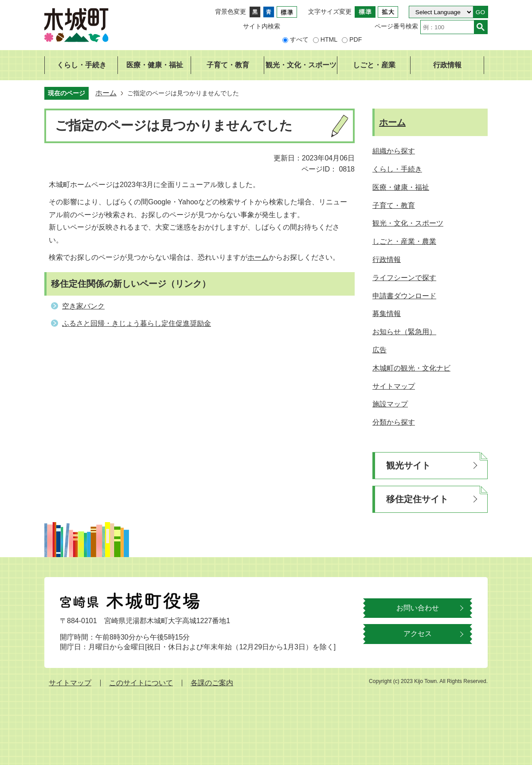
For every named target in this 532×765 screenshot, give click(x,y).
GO (480, 12)
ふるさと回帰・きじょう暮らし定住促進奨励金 (137, 323)
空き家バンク (83, 306)
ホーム (106, 93)
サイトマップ (70, 683)
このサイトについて (141, 683)
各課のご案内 (212, 683)
